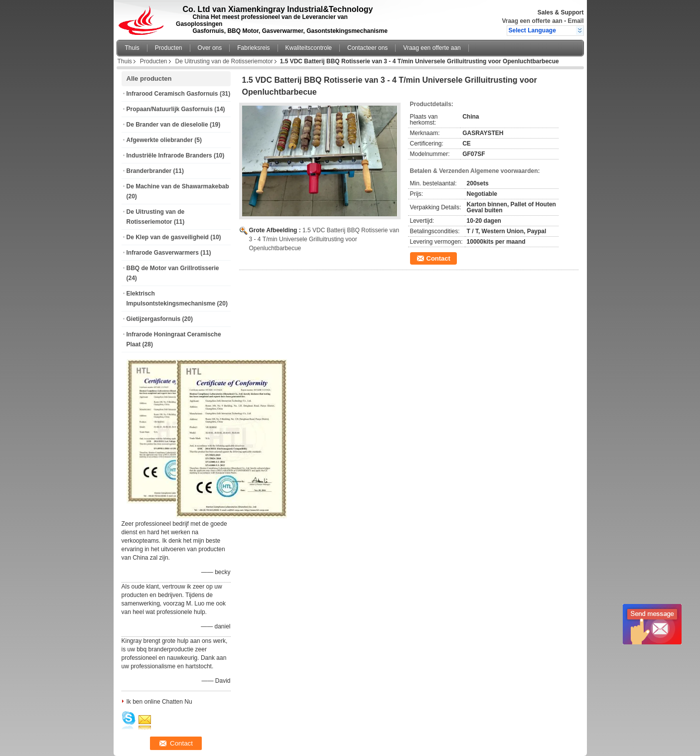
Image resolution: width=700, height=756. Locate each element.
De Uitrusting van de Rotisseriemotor (224, 61)
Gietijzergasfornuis (154, 319)
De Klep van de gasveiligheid (168, 237)
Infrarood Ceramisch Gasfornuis (172, 94)
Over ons (210, 48)
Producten (169, 48)
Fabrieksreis (253, 48)
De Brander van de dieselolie (167, 125)
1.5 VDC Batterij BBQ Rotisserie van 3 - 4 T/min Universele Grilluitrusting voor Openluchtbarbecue (324, 239)
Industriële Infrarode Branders (169, 155)
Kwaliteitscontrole (309, 48)
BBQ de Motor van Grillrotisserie (173, 268)
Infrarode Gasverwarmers (163, 253)
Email (575, 21)
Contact (438, 258)
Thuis (132, 48)
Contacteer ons (367, 48)
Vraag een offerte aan (532, 21)
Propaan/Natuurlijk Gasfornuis (170, 109)
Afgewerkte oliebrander (160, 140)
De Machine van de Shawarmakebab (178, 186)
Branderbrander (149, 171)
